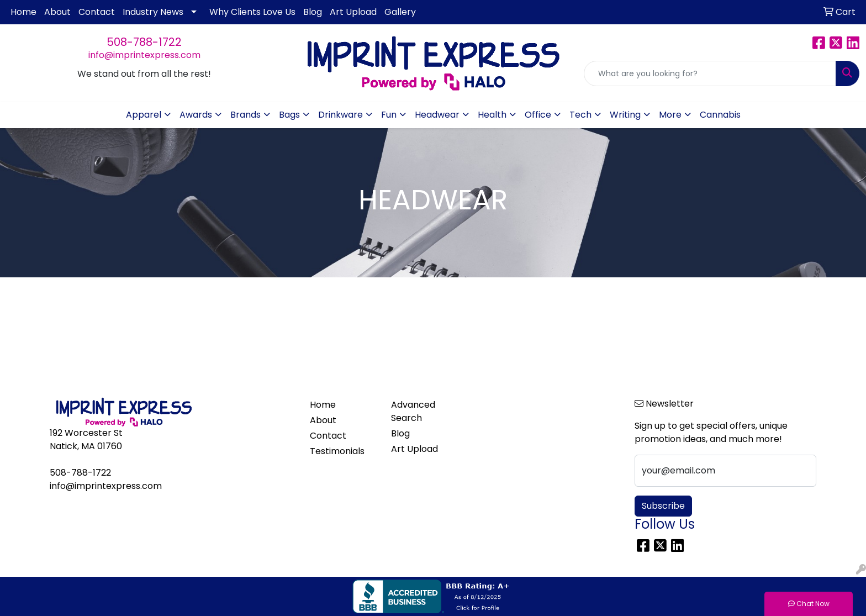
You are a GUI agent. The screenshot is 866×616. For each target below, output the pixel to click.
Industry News (153, 12)
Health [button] (492, 115)
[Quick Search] (710, 73)
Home (23, 12)
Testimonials (337, 451)
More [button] (670, 115)
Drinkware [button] (340, 115)
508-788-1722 (144, 42)
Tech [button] (580, 115)
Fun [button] (389, 115)
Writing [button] (625, 115)
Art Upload (353, 12)
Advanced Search (413, 411)
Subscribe (663, 506)
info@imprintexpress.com (144, 55)
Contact (97, 12)
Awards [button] (196, 115)
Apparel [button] (144, 115)
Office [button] (538, 115)
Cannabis (720, 115)
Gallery (400, 12)
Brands (245, 115)
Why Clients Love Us (252, 12)
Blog (313, 12)
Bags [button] (289, 115)
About (57, 12)
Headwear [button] (437, 115)
